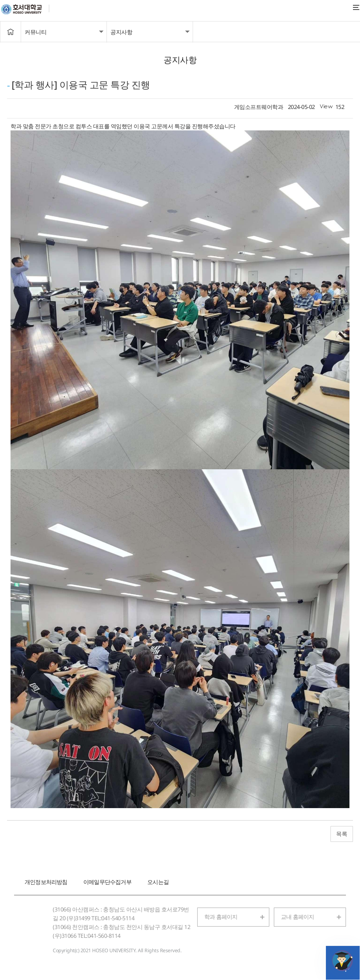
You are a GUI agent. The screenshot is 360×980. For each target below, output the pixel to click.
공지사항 (121, 32)
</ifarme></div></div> (342, 961)
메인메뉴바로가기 (0, 0)
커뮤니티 (36, 32)
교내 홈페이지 (297, 917)
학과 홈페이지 (221, 917)
